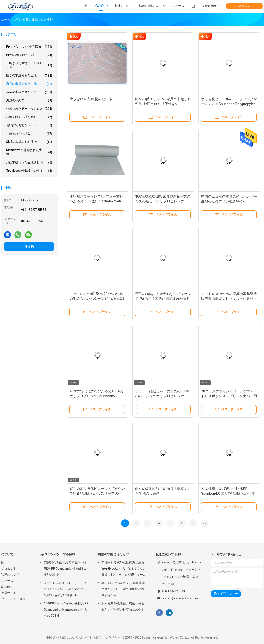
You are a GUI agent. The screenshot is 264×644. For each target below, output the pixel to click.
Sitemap (7, 587)
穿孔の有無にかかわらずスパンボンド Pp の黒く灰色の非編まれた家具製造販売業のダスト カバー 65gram (163, 299)
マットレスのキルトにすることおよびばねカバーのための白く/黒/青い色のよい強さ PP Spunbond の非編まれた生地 (66, 590)
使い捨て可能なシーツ (29, 125)
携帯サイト (9, 593)
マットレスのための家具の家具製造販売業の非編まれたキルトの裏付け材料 (229, 299)
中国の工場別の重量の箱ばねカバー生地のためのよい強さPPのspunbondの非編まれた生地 (229, 201)
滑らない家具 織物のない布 (91, 99)
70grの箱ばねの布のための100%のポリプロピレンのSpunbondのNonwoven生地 (96, 396)
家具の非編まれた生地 (29, 84)
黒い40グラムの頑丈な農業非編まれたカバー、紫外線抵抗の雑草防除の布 (123, 589)
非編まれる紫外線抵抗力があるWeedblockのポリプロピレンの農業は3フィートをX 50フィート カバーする (124, 569)
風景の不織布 (29, 100)
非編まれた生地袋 (29, 134)
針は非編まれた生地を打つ (29, 162)
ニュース (7, 581)
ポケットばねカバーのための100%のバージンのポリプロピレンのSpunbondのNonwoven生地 (162, 396)
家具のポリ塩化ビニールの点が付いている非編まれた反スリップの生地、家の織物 (97, 493)
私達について (10, 575)
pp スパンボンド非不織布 (29, 47)
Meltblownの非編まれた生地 (29, 152)
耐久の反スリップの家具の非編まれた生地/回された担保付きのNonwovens (163, 104)
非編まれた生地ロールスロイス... (29, 65)
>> (205, 523)
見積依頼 (244, 6)
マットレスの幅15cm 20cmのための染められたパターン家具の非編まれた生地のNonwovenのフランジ (97, 299)
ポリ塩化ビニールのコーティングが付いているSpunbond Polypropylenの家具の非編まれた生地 (229, 104)
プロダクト (9, 568)
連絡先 (29, 246)
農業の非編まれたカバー (29, 92)
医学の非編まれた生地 (29, 76)
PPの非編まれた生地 (29, 55)
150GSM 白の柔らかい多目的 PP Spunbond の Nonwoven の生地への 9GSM (66, 609)
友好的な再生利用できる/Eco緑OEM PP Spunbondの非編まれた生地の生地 (66, 568)
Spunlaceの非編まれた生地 (29, 171)
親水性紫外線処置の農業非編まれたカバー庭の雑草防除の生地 (123, 606)
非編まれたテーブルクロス (29, 109)
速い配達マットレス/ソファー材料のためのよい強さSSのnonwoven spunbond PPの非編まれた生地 (96, 201)
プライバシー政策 (13, 599)
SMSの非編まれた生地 (29, 142)
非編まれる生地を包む (29, 117)
